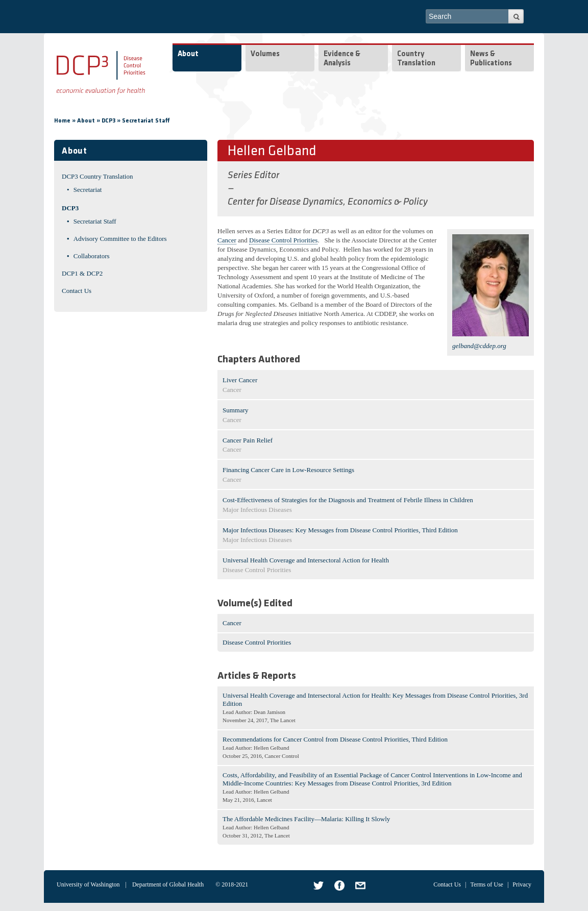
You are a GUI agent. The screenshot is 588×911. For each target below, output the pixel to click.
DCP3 (108, 121)
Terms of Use (486, 884)
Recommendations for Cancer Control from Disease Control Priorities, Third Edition (335, 739)
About (188, 54)
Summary (236, 410)
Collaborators (92, 256)
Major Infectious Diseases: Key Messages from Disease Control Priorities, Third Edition (340, 530)
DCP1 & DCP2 (82, 273)
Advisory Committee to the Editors (120, 239)
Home (62, 121)
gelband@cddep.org (479, 346)
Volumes (265, 54)
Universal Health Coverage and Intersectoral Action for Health (306, 560)
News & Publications (491, 59)
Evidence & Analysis (342, 59)
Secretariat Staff (146, 121)
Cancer (227, 240)
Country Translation (416, 59)
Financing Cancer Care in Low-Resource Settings (288, 470)
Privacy (522, 884)
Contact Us (77, 291)
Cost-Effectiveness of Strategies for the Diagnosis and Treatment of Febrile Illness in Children (348, 500)
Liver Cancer (240, 380)
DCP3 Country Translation (97, 176)
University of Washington (88, 884)
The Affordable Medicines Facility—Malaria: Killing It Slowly (306, 819)
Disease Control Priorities (283, 240)
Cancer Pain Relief (248, 440)
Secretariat (88, 190)
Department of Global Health (168, 884)
